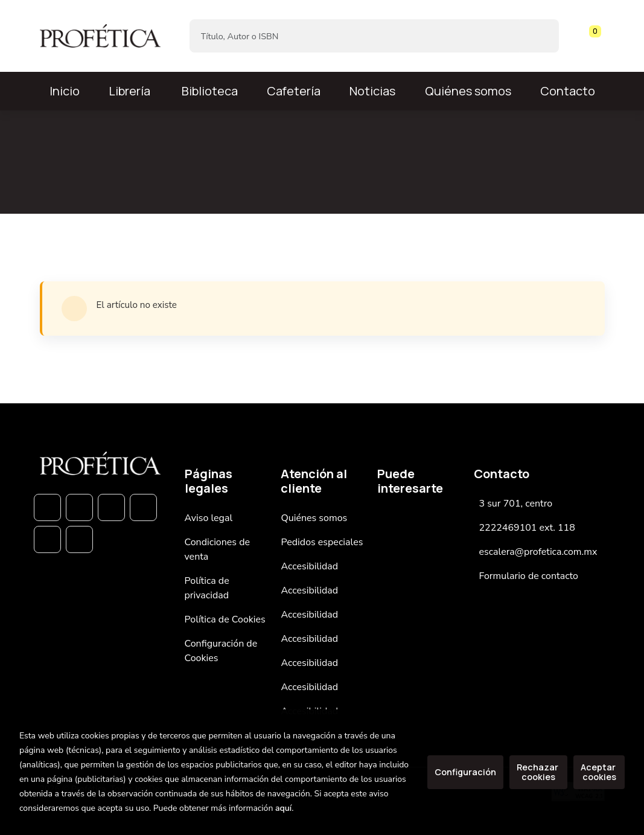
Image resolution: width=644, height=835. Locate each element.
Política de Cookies (225, 619)
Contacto (568, 91)
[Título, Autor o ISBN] (355, 36)
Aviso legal (209, 518)
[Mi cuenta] (602, 36)
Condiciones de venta (218, 549)
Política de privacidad (207, 588)
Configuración (465, 772)
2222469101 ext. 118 (527, 528)
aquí (283, 808)
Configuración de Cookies (221, 651)
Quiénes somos (468, 91)
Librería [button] (129, 91)
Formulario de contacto (528, 576)
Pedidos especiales (322, 542)
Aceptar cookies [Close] (599, 772)
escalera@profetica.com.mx (538, 552)
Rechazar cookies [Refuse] (538, 772)
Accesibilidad (309, 566)
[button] (591, 36)
